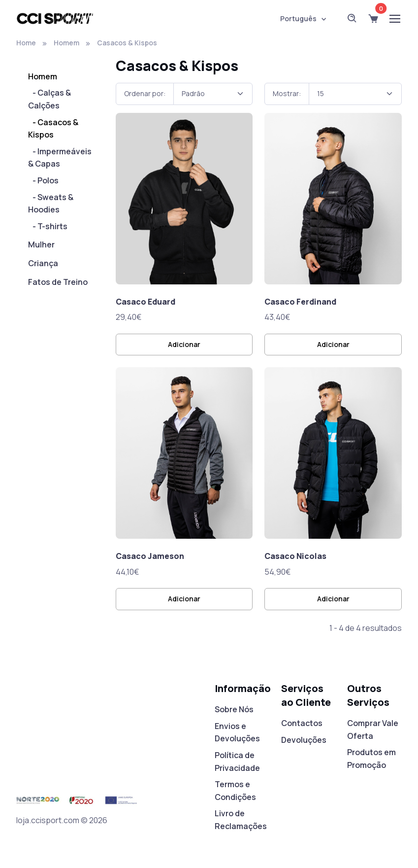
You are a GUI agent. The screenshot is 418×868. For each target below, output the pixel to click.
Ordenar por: (145, 93)
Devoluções (304, 740)
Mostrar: (287, 93)
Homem (66, 43)
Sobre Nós (234, 709)
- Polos (43, 180)
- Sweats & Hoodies (51, 204)
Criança (43, 263)
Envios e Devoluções (237, 732)
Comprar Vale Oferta (373, 729)
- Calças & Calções (49, 99)
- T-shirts (48, 226)
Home (26, 43)
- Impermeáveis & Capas (60, 158)
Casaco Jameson (150, 556)
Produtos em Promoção (371, 759)
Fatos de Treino (58, 282)
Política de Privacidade (237, 762)
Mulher (41, 244)
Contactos (302, 723)
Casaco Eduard (145, 302)
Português (298, 18)
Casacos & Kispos (127, 43)
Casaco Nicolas (295, 556)
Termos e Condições (235, 791)
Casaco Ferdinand (300, 302)
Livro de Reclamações (241, 820)
